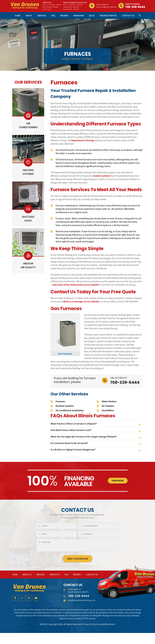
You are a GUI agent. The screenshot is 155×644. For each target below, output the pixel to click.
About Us (27, 586)
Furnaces (60, 401)
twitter (22, 609)
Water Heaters (109, 401)
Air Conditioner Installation (70, 410)
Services (42, 16)
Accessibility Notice (106, 635)
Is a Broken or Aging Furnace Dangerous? (77, 459)
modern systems (102, 176)
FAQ (53, 16)
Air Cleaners (108, 406)
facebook (15, 609)
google (29, 609)
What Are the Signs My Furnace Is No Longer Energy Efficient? (89, 442)
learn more (117, 491)
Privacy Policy (89, 635)
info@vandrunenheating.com (82, 611)
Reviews (64, 16)
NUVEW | (44, 635)
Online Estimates (108, 16)
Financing (79, 16)
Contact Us (128, 16)
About (29, 16)
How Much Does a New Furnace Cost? (74, 433)
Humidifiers (108, 410)
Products (55, 586)
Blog (92, 16)
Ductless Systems (65, 406)
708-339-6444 (135, 7)
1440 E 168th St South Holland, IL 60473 (106, 6)
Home (18, 16)
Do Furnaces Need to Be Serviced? (72, 450)
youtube (36, 609)
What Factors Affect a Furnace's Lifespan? (77, 425)
